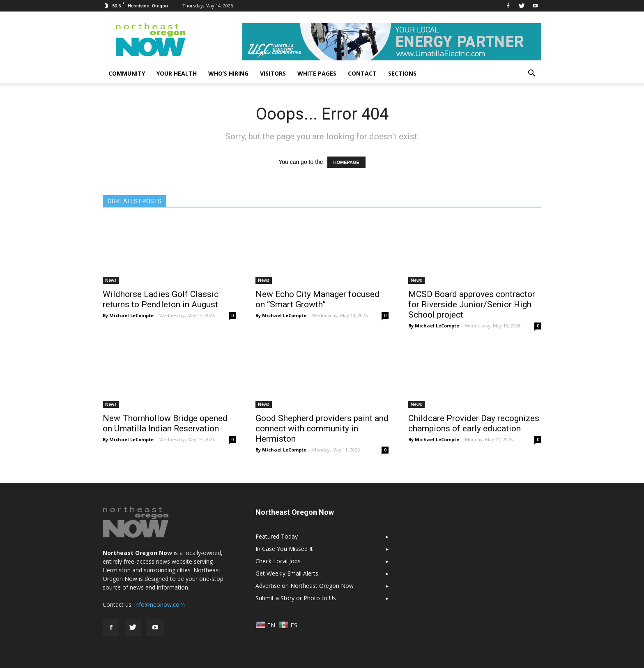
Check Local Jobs (278, 561)
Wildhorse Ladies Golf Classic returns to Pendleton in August (161, 299)
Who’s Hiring (228, 73)
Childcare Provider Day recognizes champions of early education (474, 423)
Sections (402, 73)
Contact (362, 73)
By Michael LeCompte (128, 315)
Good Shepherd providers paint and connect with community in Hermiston (322, 428)
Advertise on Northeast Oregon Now (305, 586)
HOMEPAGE (346, 162)
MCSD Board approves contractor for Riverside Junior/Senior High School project (472, 304)
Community (127, 73)
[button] (531, 74)
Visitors (273, 73)
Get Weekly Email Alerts (287, 573)
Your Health (177, 73)
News (111, 280)
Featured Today (277, 536)
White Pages (317, 73)
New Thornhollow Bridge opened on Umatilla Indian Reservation (165, 423)
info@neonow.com (160, 605)
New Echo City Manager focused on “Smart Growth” (317, 299)
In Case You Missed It (284, 549)
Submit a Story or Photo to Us (296, 598)
